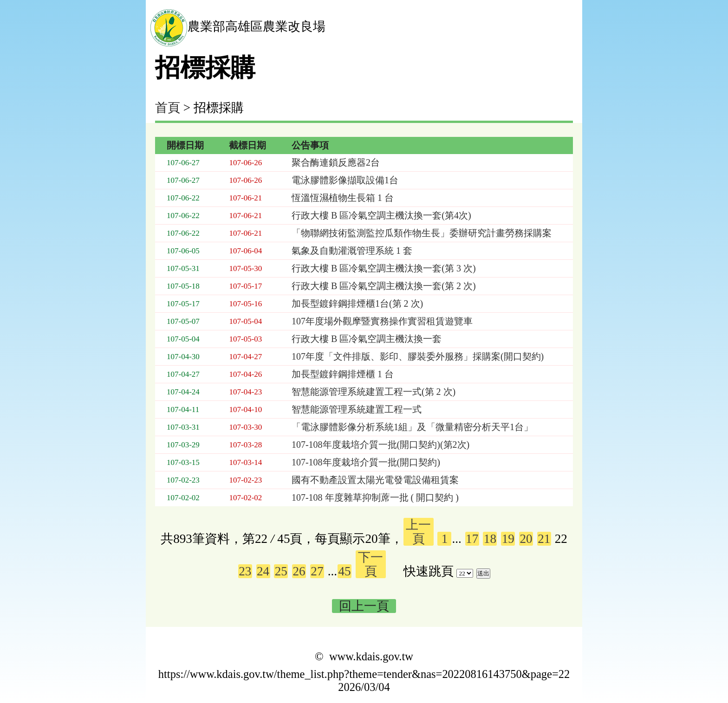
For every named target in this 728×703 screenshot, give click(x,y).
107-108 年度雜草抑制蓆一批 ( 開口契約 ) (375, 497)
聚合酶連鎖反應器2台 (336, 162)
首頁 (168, 108)
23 (245, 571)
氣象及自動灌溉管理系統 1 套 (352, 251)
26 (299, 571)
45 (345, 571)
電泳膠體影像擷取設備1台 (345, 180)
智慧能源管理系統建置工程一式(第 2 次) (374, 392)
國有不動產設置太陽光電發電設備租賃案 (375, 480)
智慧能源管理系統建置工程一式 (357, 409)
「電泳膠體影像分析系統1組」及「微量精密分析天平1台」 (412, 427)
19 (508, 539)
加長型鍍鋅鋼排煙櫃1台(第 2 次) (357, 303)
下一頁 (370, 564)
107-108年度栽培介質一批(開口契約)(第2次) (380, 445)
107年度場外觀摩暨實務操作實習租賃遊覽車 (382, 321)
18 (490, 539)
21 (544, 539)
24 (263, 571)
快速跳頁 (429, 571)
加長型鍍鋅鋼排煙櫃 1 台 (343, 374)
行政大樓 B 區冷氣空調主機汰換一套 (367, 339)
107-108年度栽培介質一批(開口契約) (366, 462)
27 (317, 571)
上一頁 (418, 532)
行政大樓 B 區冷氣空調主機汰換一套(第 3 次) (384, 268)
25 (281, 571)
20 (526, 539)
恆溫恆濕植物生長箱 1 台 (343, 198)
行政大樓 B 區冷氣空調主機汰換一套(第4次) (381, 215)
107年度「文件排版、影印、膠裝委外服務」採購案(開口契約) (418, 356)
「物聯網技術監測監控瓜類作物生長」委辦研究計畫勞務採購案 (422, 233)
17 (472, 539)
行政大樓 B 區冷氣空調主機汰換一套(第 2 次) (384, 286)
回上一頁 (364, 606)
